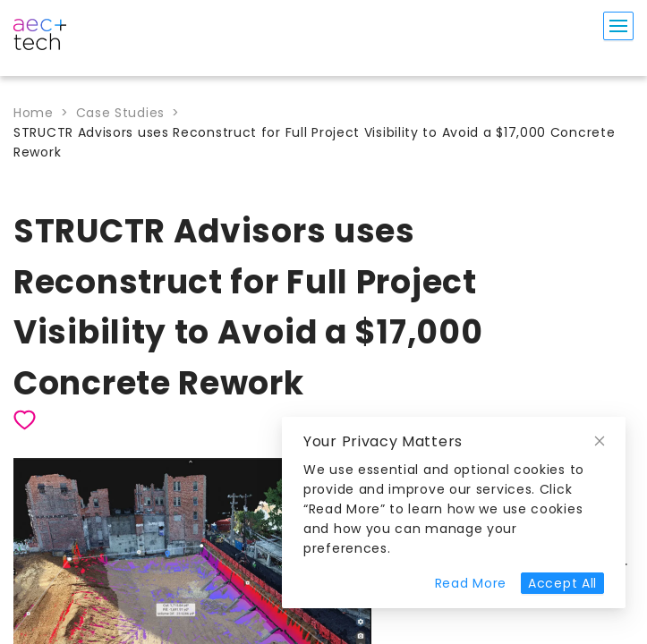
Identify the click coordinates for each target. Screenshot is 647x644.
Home (34, 113)
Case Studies (120, 113)
